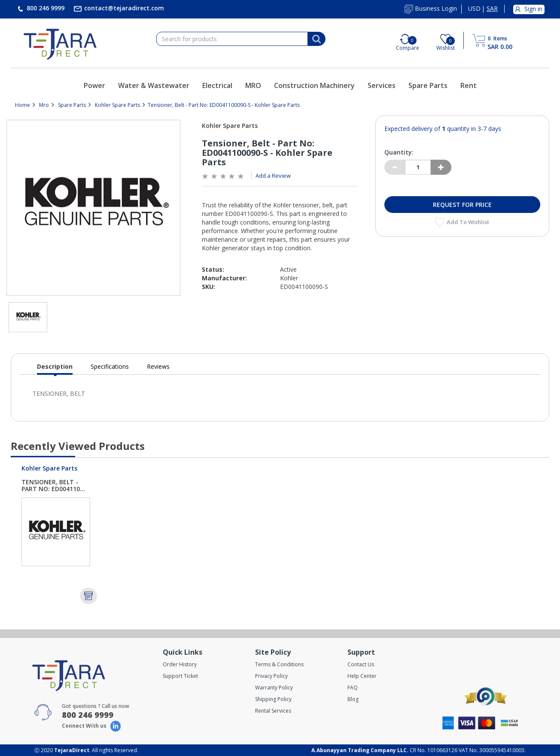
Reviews (158, 366)
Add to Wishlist (469, 222)
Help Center (362, 676)
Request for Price (462, 205)
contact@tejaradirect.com (123, 8)
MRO (253, 85)
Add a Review (273, 176)
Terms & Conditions (279, 664)
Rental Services (273, 711)
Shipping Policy (273, 699)
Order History (180, 664)
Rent (469, 85)
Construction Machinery (314, 85)
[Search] (317, 39)
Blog (353, 699)
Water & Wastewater (154, 85)
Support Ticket (180, 676)
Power (94, 85)
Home (23, 105)
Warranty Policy (274, 688)
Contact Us (361, 664)
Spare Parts (428, 85)
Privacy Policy (271, 676)
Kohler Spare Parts (117, 105)
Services (382, 85)
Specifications (110, 366)
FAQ (353, 688)
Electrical (217, 85)
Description (55, 369)
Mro (44, 105)
